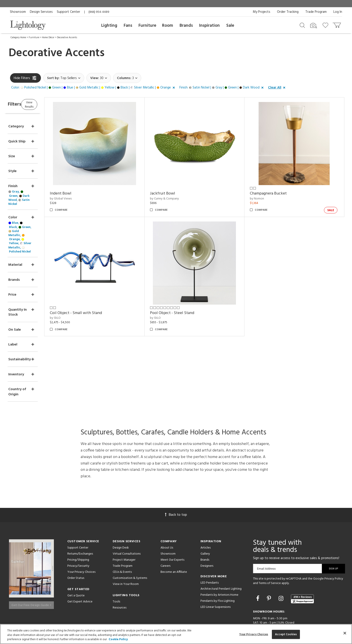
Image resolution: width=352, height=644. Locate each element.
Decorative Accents (67, 38)
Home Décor (48, 38)
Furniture (147, 26)
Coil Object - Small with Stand (98, 313)
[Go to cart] (337, 24)
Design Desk (121, 517)
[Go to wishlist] (326, 25)
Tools (116, 571)
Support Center (68, 12)
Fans (128, 26)
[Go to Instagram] (282, 569)
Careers (165, 535)
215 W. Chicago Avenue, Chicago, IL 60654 (283, 608)
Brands (186, 26)
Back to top (176, 484)
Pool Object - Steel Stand (186, 313)
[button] (94, 88)
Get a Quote (76, 565)
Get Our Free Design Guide (31, 572)
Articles (206, 517)
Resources (120, 577)
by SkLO (77, 318)
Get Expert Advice (80, 571)
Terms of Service (270, 553)
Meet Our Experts (172, 529)
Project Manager (124, 529)
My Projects (262, 12)
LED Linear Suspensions (216, 577)
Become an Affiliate (174, 541)
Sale (230, 26)
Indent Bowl (82, 194)
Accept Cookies (286, 634)
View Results (47, 104)
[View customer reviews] (302, 568)
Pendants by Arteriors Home (219, 564)
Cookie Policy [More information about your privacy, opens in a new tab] (118, 639)
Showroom (18, 12)
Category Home (18, 38)
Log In (338, 12)
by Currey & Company (179, 199)
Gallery (205, 523)
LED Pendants (210, 552)
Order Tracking (288, 12)
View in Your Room (126, 554)
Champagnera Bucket (275, 194)
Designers (207, 535)
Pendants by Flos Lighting (218, 570)
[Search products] (302, 25)
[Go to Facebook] (258, 569)
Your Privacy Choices (81, 542)
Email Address (266, 538)
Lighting (109, 26)
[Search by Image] (314, 26)
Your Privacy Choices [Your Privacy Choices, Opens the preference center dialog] (254, 634)
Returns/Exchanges (80, 523)
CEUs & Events (122, 541)
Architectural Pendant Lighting (221, 558)
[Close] (345, 633)
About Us (167, 517)
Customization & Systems (130, 548)
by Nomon (264, 199)
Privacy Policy (334, 548)
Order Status (76, 548)
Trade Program (316, 12)
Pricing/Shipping (78, 529)
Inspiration (209, 26)
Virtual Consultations (127, 523)
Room (168, 26)
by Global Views (82, 199)
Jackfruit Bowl (177, 194)
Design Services (41, 12)
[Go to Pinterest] (270, 569)
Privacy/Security (78, 535)
